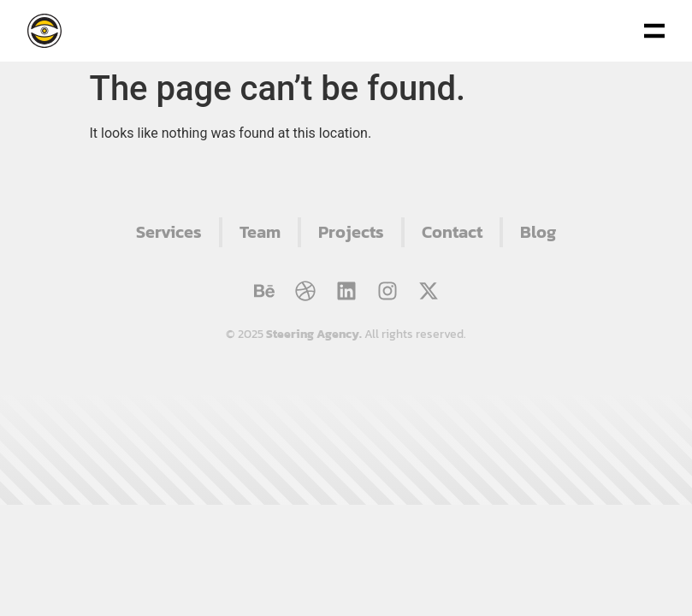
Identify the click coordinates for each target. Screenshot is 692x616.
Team (260, 232)
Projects (351, 232)
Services (169, 232)
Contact (452, 232)
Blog (538, 232)
